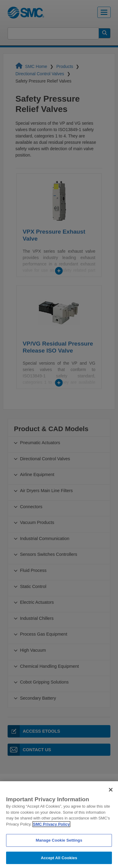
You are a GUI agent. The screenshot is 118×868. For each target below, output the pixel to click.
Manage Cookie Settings (59, 848)
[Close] (111, 797)
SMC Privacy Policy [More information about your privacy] (52, 831)
